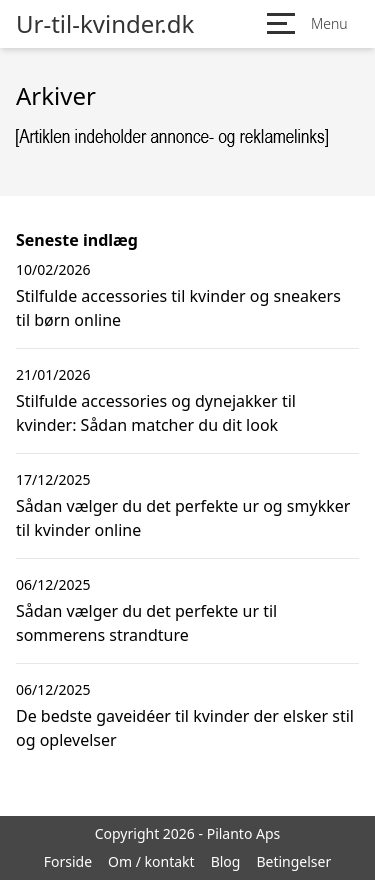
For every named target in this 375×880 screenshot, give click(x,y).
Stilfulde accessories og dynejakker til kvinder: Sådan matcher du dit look (156, 413)
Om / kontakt (151, 861)
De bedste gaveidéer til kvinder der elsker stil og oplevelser (185, 728)
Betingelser (293, 861)
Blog (226, 861)
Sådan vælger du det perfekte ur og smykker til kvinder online (183, 518)
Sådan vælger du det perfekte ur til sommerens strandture (146, 623)
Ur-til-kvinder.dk (105, 24)
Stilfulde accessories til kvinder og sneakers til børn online (178, 308)
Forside (68, 861)
